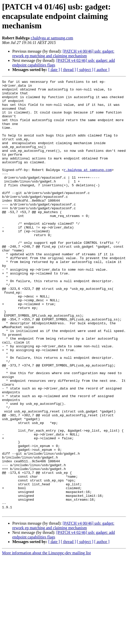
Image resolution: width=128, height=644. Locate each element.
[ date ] (54, 70)
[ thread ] (68, 70)
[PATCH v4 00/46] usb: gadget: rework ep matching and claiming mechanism (63, 54)
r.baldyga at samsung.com (52, 38)
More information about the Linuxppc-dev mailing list (46, 640)
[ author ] (102, 70)
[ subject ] (85, 70)
